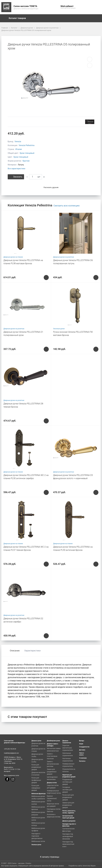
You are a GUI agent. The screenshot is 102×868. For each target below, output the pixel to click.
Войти (63, 8)
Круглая (26, 161)
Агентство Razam (89, 866)
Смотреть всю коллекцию (67, 206)
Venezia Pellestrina (27, 145)
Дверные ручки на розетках (64, 257)
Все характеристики (16, 169)
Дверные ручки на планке (13, 257)
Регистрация (71, 8)
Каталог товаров (19, 18)
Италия (19, 149)
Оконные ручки (59, 329)
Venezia (18, 141)
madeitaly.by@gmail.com (11, 753)
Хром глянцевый (27, 153)
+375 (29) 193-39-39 (10, 749)
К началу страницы (51, 857)
